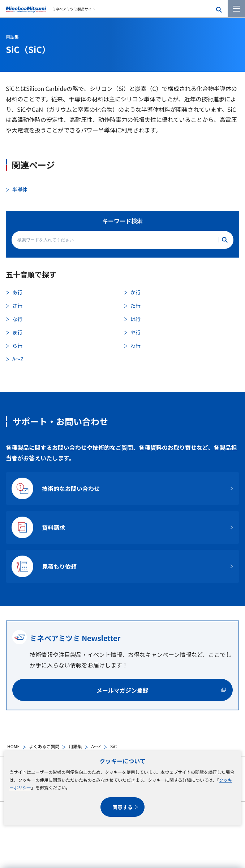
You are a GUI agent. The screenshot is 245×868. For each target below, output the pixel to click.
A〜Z (96, 746)
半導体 (20, 189)
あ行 (17, 292)
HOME (13, 746)
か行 (136, 292)
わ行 (136, 346)
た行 (136, 306)
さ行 (17, 306)
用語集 (75, 746)
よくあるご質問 (44, 746)
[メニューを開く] (236, 9)
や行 (136, 332)
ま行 (17, 332)
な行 (17, 319)
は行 (136, 319)
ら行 (17, 346)
